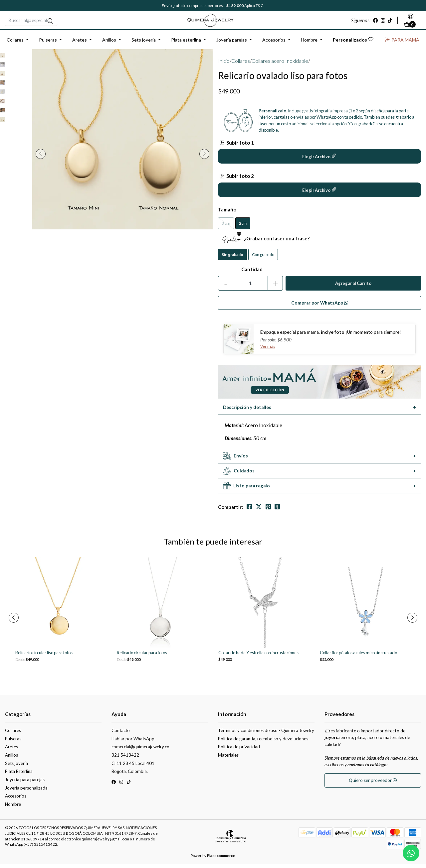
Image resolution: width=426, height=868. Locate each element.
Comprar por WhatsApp (320, 307)
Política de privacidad (239, 751)
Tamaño (227, 213)
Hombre (309, 44)
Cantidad (252, 273)
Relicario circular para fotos (142, 657)
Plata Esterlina (19, 775)
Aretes (80, 44)
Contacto (121, 734)
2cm (243, 227)
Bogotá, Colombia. (130, 775)
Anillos (109, 44)
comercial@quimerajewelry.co (140, 751)
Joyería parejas (232, 44)
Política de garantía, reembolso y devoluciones (263, 742)
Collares (15, 44)
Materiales (228, 759)
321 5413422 (125, 759)
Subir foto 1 (237, 146)
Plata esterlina (186, 44)
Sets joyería (144, 44)
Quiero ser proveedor (373, 784)
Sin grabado (232, 258)
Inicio (224, 65)
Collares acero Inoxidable (280, 65)
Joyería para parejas (25, 784)
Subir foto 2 (237, 180)
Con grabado (263, 258)
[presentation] (44, 158)
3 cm (226, 227)
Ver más (268, 350)
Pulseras (48, 44)
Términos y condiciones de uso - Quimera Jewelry (266, 734)
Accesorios (274, 44)
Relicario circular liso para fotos (44, 657)
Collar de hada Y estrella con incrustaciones (258, 657)
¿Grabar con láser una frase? (264, 242)
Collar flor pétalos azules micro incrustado (358, 657)
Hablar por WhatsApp (133, 742)
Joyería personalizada (26, 792)
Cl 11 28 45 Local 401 (133, 767)
